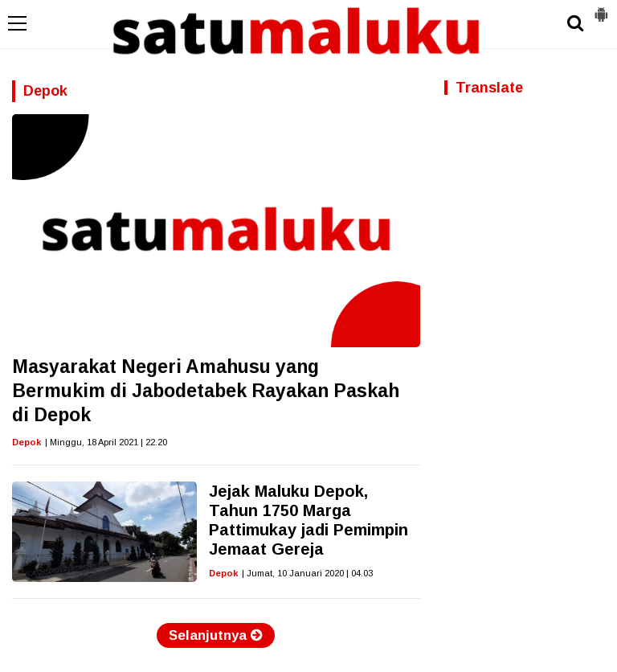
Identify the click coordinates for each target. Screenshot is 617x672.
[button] (601, 8)
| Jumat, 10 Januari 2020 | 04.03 (307, 573)
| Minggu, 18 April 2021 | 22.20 (106, 442)
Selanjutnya (216, 635)
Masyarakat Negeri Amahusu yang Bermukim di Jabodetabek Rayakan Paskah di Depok (206, 391)
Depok (27, 442)
